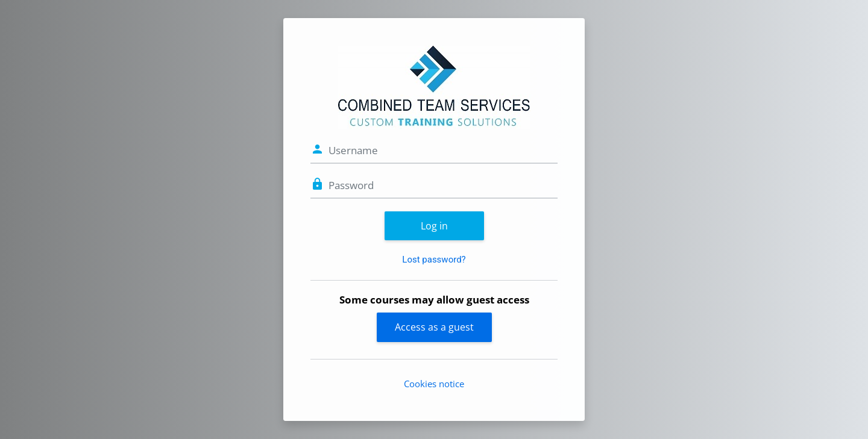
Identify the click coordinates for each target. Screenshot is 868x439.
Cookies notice (434, 384)
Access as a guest (434, 327)
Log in (434, 226)
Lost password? (434, 260)
